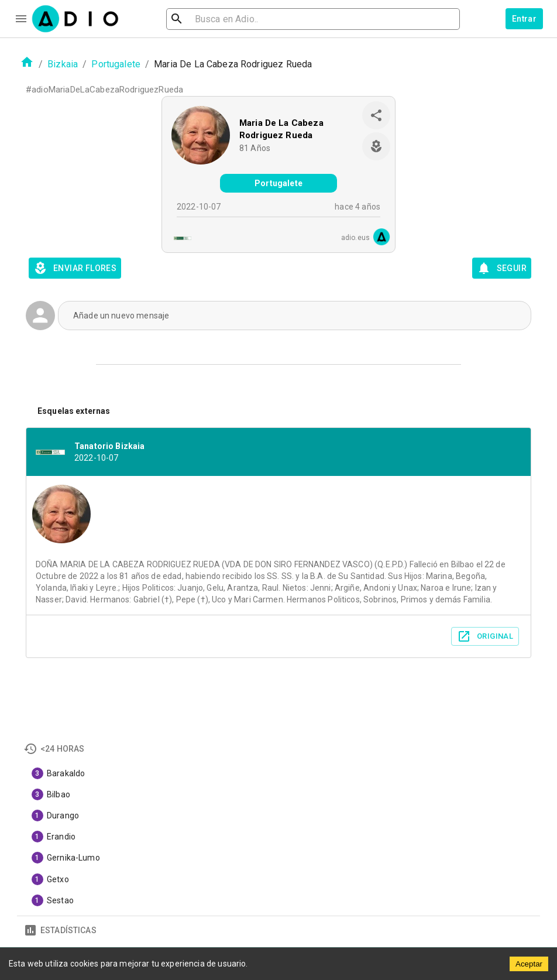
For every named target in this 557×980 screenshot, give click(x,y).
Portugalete (116, 64)
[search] (215, 19)
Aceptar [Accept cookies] (529, 964)
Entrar (524, 19)
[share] (376, 115)
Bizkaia (63, 64)
